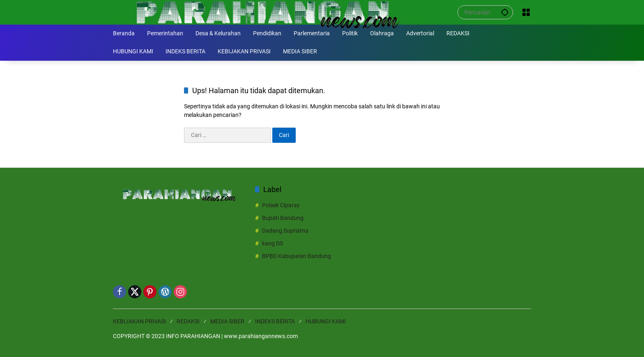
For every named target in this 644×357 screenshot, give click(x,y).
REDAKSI (188, 321)
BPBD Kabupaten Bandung (297, 256)
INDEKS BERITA (275, 321)
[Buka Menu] (526, 12)
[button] (505, 12)
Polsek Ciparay (281, 205)
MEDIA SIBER (227, 321)
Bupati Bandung (283, 218)
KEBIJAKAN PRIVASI (139, 321)
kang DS (273, 243)
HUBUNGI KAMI (326, 321)
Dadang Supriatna (285, 231)
